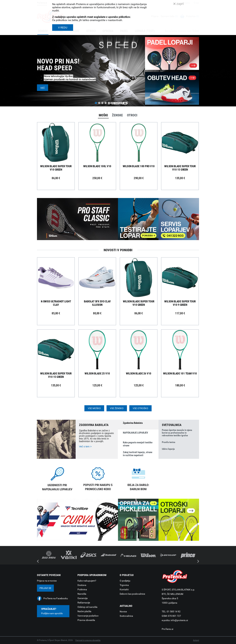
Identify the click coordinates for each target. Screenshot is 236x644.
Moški (103, 115)
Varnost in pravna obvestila (88, 640)
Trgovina (124, 585)
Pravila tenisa (169, 442)
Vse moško (94, 408)
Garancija (83, 598)
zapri (179, 4)
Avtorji (196, 640)
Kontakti (124, 589)
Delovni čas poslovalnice (132, 594)
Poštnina (82, 589)
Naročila (82, 594)
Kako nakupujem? (87, 581)
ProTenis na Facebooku (56, 598)
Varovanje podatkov (88, 616)
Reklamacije (84, 603)
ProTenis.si (167, 629)
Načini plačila (84, 611)
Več (43, 88)
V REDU (63, 28)
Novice (123, 612)
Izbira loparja (168, 449)
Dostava (82, 585)
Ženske (117, 115)
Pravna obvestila (86, 620)
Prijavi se (45, 588)
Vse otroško (140, 408)
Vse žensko (117, 408)
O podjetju (125, 581)
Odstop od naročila (87, 607)
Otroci (132, 115)
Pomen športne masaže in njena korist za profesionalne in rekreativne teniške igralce (177, 433)
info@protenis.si (179, 620)
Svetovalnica (126, 616)
